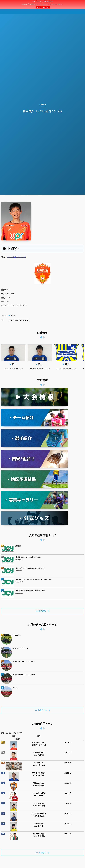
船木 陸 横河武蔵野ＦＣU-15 (13, 368)
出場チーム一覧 (44, 710)
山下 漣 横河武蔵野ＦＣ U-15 (66, 368)
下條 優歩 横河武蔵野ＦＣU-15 (40, 368)
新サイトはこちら (43, 7)
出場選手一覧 (44, 853)
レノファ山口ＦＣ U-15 (16, 257)
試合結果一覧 (44, 611)
